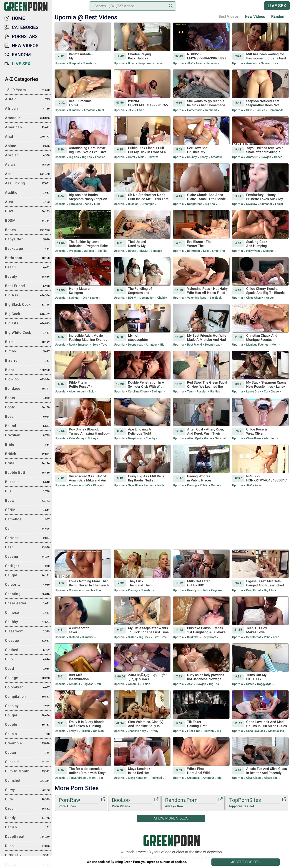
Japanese (212, 63)
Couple (28, 725)
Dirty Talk (28, 855)
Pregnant (75, 251)
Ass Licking (28, 183)
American (28, 127)
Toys (104, 345)
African (28, 109)
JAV (190, 63)
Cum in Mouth (28, 771)
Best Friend (194, 345)
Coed (28, 669)
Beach (89, 590)
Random (278, 17)
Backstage (28, 249)
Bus (28, 491)
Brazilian (28, 435)
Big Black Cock (28, 305)
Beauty (28, 277)
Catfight (28, 566)
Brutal (28, 463)
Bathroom (193, 251)
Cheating (28, 594)
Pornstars (25, 36)
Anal (28, 137)
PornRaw (79, 803)
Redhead (211, 110)
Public (204, 485)
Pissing (192, 485)
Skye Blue (134, 485)
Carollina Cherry (138, 391)
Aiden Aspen (77, 391)
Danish (28, 827)
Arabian (28, 155)
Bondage (156, 251)
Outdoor (89, 251)
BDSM (143, 251)
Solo (206, 251)
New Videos (255, 17)
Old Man (98, 731)
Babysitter (28, 239)
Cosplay (28, 706)
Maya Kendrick (138, 778)
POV (267, 637)
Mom (275, 345)
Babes (278, 157)
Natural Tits (268, 63)
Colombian (28, 687)
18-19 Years (28, 90)
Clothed (74, 637)
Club (28, 659)
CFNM (28, 510)
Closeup (268, 251)
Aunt (28, 202)
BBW (28, 211)
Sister (132, 637)
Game (208, 438)
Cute (28, 799)
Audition (28, 193)
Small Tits (218, 251)
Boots (28, 398)
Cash (28, 547)
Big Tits (87, 157)
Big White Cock (28, 333)
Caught (28, 575)
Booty (28, 407)
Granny (192, 590)
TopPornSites (255, 803)
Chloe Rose (253, 438)
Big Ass (74, 157)
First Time (160, 637)
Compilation (28, 697)
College (28, 678)
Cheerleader (28, 603)
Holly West (253, 251)
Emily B (74, 731)
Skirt (249, 110)
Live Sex (277, 6)
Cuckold (28, 762)
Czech (28, 809)
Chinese (28, 613)
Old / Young (90, 298)
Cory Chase (271, 391)
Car (28, 529)
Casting (28, 557)
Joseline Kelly (137, 731)
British (204, 590)
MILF (100, 684)
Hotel (131, 157)
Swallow (252, 204)
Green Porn (172, 841)
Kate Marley (77, 438)
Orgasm (216, 590)
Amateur (252, 63)
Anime (28, 146)
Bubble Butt (28, 473)
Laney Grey (253, 391)
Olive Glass (253, 778)
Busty (28, 501)
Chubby (192, 157)
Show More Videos (171, 818)
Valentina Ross (197, 298)
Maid (141, 157)
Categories (25, 27)
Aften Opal (194, 438)
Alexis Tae (271, 778)
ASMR (28, 99)
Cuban (28, 753)
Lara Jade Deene (80, 204)
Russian (133, 204)
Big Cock (145, 637)
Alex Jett (270, 438)
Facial (159, 63)
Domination (147, 298)
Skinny (92, 438)
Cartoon (28, 538)
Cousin (28, 734)
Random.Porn (191, 803)
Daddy (28, 818)
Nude (160, 485)
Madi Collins (276, 731)
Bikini (28, 342)
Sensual (220, 438)
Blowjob (266, 157)
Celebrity (28, 585)
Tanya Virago (77, 778)
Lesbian (100, 157)
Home (18, 18)
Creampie (148, 204)
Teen (190, 391)
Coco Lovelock (256, 731)
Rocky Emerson (79, 345)
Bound (132, 251)
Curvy (28, 790)
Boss (131, 63)
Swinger (74, 298)
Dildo (28, 846)
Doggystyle (264, 684)
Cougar (28, 715)
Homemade (195, 110)
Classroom (28, 631)
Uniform (152, 157)
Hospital (74, 63)
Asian (199, 63)
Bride (28, 445)
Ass (28, 174)
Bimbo (28, 351)
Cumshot (89, 63)
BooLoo (132, 803)
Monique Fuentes (257, 345)
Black (28, 370)
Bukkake (193, 637)
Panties (260, 110)
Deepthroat (145, 63)
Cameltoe (28, 519)
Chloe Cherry (255, 298)
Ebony (204, 157)
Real (101, 110)
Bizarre (28, 361)
